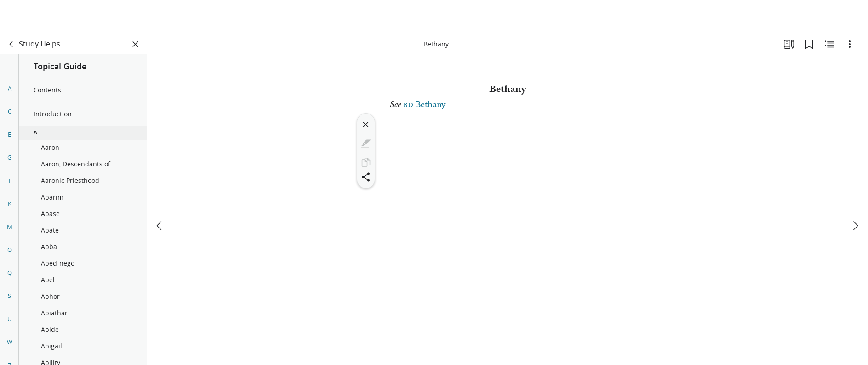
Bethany (424, 105)
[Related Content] (829, 44)
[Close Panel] (136, 44)
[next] (855, 192)
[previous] (160, 192)
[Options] (850, 44)
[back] (11, 44)
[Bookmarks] (809, 44)
